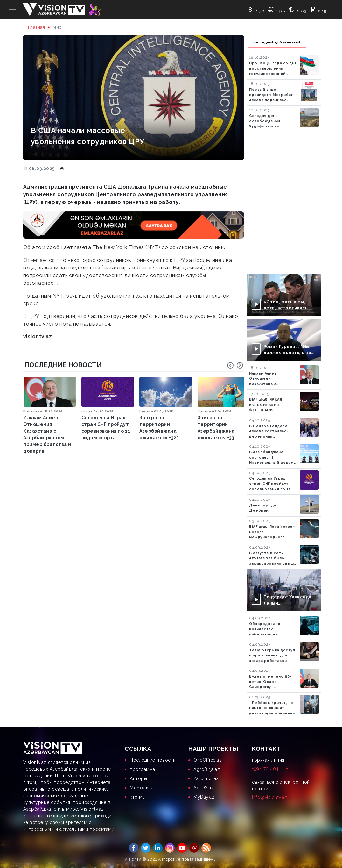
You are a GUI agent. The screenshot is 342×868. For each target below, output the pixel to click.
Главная (37, 27)
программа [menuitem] (143, 769)
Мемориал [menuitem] (142, 788)
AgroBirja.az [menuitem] (207, 769)
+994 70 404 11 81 (271, 769)
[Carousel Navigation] (235, 365)
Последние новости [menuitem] (153, 760)
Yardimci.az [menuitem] (206, 778)
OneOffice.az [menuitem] (208, 760)
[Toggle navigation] (12, 10)
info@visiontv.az (269, 797)
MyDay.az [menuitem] (204, 797)
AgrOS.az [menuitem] (204, 788)
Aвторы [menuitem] (138, 778)
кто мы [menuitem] (138, 797)
